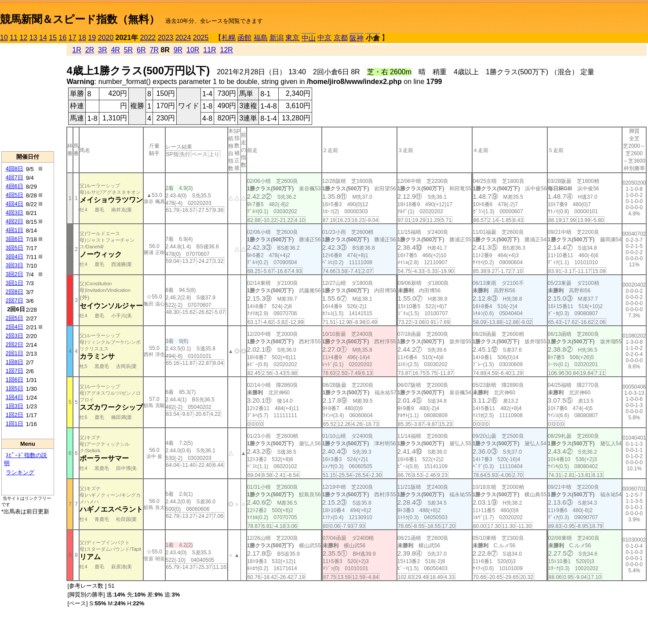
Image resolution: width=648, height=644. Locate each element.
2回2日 (15, 344)
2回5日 (15, 318)
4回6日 (15, 186)
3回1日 (15, 283)
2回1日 (15, 353)
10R (193, 50)
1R (76, 50)
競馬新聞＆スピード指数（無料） (80, 19)
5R (128, 50)
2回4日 (15, 327)
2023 (166, 38)
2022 (148, 38)
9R (178, 50)
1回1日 (15, 424)
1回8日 (15, 362)
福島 (261, 38)
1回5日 (15, 388)
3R (102, 50)
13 (33, 38)
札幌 (229, 38)
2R (90, 50)
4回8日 (15, 169)
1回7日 (15, 371)
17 (73, 38)
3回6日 (15, 239)
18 (82, 38)
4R (115, 50)
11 (14, 38)
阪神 (357, 38)
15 (53, 38)
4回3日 (15, 213)
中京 (324, 38)
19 (92, 38)
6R (141, 50)
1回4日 (15, 397)
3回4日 (15, 257)
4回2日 (15, 221)
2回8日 (15, 292)
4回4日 (15, 204)
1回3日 (15, 406)
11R (209, 50)
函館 (244, 38)
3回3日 (15, 265)
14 (43, 38)
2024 (183, 38)
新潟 (277, 38)
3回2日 (15, 274)
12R (227, 50)
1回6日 (15, 380)
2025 (201, 38)
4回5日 (15, 195)
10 (4, 38)
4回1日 (15, 230)
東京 (292, 38)
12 (24, 38)
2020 (106, 38)
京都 (341, 38)
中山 (309, 38)
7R (154, 50)
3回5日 (15, 248)
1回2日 (15, 415)
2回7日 (15, 300)
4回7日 (15, 177)
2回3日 (15, 336)
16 (63, 38)
